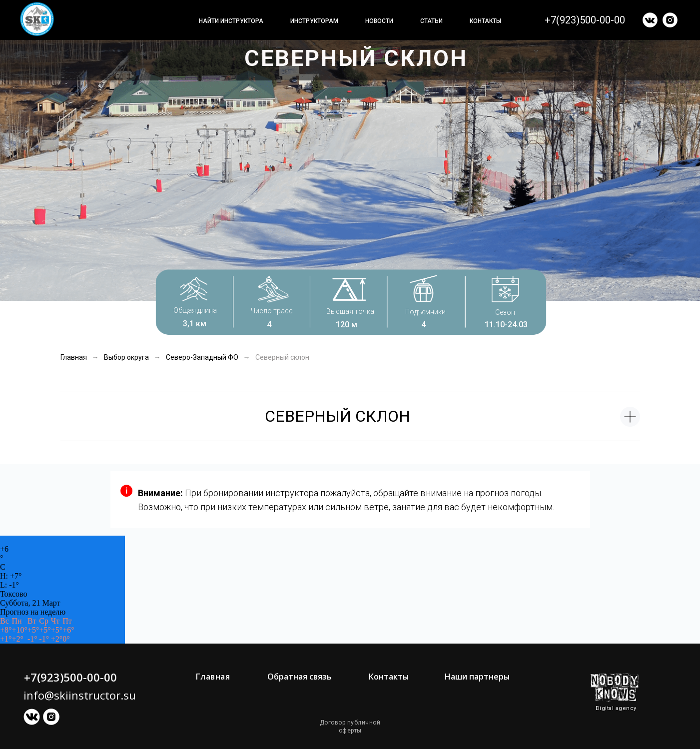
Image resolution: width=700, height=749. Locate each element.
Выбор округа (126, 357)
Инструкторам (314, 21)
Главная (74, 357)
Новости (379, 21)
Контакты (485, 21)
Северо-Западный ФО (202, 357)
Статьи (431, 21)
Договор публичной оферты (350, 727)
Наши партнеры (477, 677)
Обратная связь (300, 677)
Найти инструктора (231, 21)
